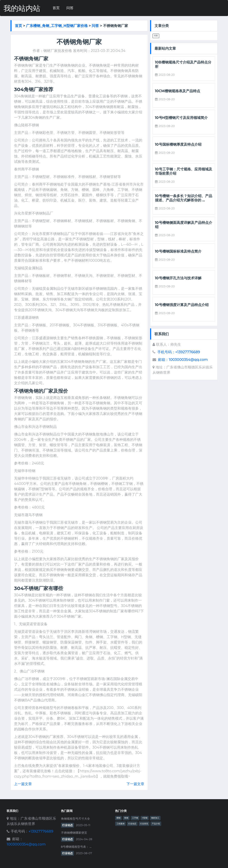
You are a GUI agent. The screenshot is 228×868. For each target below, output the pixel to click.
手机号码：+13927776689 (179, 352)
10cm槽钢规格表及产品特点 (178, 91)
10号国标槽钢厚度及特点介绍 (178, 144)
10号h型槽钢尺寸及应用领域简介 (181, 118)
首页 (56, 8)
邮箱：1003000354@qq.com (183, 360)
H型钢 (145, 818)
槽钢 (118, 818)
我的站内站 (22, 8)
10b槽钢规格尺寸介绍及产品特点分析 (183, 64)
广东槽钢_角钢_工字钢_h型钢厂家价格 (57, 26)
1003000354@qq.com (26, 844)
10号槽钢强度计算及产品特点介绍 (182, 305)
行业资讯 (144, 824)
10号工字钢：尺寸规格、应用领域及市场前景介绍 (184, 171)
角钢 (126, 818)
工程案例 (120, 824)
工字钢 (135, 818)
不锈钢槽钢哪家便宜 (74, 833)
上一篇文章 (23, 784)
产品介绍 (156, 824)
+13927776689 (41, 831)
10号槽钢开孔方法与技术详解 (178, 278)
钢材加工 (155, 818)
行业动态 (67, 825)
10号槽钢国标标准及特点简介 (178, 251)
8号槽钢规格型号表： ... (76, 847)
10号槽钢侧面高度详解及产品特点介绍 (184, 225)
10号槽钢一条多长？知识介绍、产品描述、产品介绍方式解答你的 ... (184, 198)
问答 (70, 8)
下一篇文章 (135, 784)
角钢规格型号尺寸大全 (75, 819)
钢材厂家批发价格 (58, 51)
